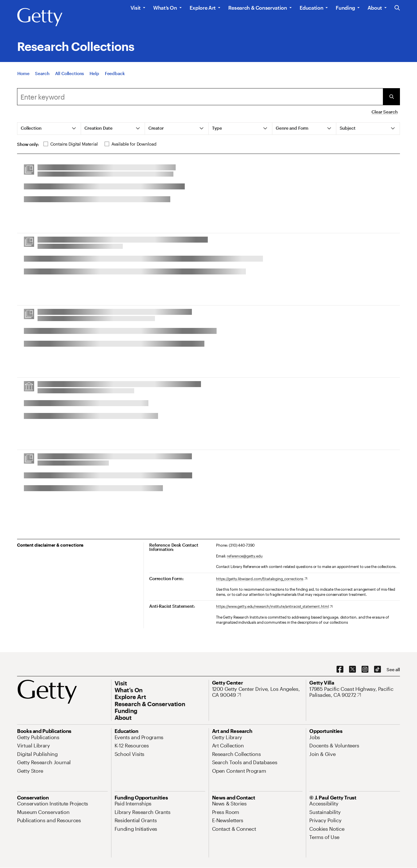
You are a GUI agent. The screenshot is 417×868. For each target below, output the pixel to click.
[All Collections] (70, 73)
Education (312, 8)
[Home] (23, 73)
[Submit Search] (391, 97)
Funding (345, 8)
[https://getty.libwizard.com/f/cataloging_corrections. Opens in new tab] (262, 579)
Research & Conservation (258, 8)
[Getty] (40, 17)
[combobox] (200, 97)
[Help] (94, 73)
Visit (136, 8)
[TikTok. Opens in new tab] (377, 669)
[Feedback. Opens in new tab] (115, 73)
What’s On (165, 8)
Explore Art (203, 8)
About (375, 8)
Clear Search (384, 112)
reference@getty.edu (245, 556)
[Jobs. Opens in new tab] (315, 737)
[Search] (42, 73)
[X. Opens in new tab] (352, 669)
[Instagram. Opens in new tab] (365, 669)
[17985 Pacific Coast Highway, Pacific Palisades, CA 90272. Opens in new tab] (355, 692)
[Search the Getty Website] (397, 8)
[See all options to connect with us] (393, 670)
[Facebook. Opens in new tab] (340, 669)
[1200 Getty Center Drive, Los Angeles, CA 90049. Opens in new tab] (257, 692)
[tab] (49, 129)
